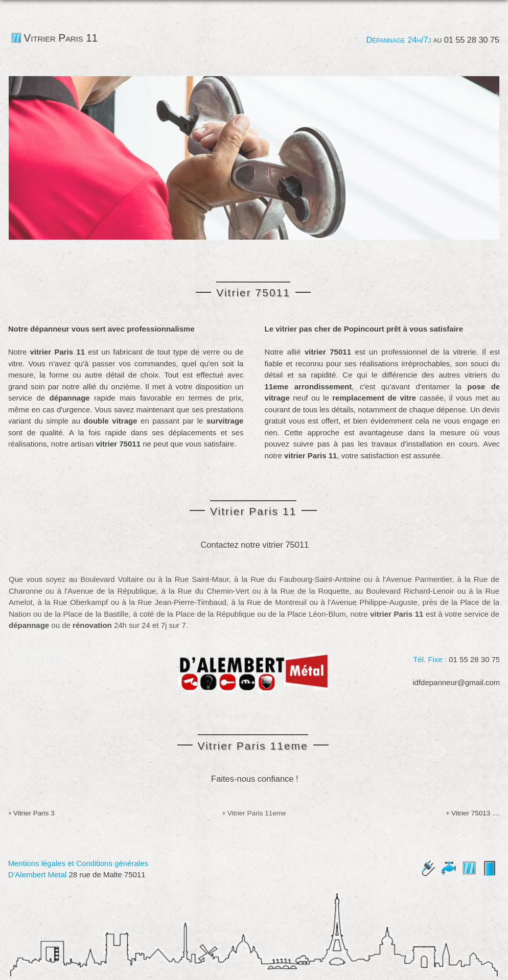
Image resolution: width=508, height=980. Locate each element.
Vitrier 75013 (473, 812)
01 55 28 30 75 (471, 40)
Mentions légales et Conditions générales (76, 863)
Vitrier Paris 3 (31, 812)
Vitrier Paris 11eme (257, 812)
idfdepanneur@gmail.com (459, 681)
